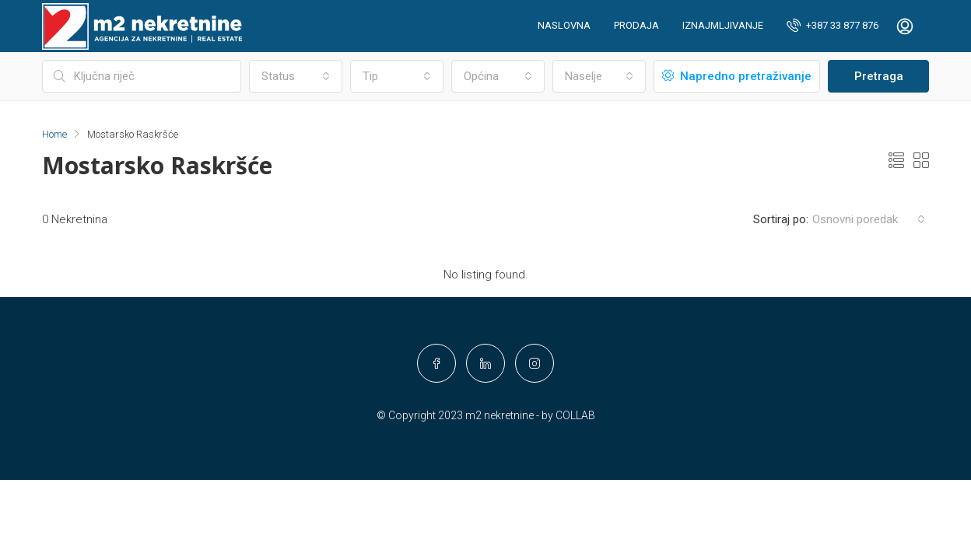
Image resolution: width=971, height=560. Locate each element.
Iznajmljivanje (723, 25)
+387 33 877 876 (833, 25)
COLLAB (575, 415)
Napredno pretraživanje (737, 76)
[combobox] (296, 76)
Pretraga (879, 76)
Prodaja (636, 25)
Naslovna (564, 25)
